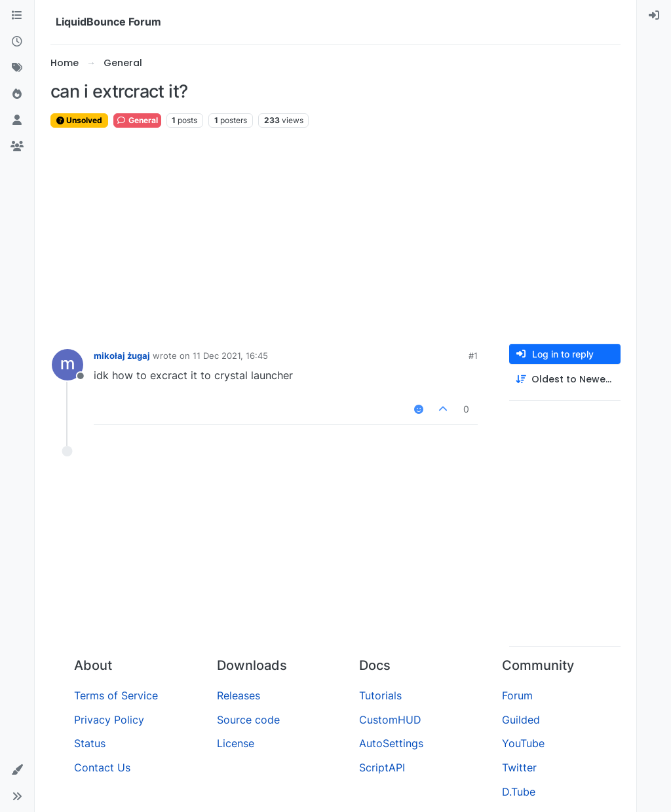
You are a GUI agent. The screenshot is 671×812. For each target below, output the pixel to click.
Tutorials (380, 695)
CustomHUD (390, 720)
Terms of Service (116, 695)
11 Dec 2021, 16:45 (230, 356)
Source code (248, 720)
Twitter (519, 767)
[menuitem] (654, 16)
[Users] (17, 120)
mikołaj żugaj (122, 356)
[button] (17, 770)
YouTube (523, 743)
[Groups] (17, 147)
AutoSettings (391, 743)
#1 (473, 356)
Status (90, 743)
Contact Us (102, 767)
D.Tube (519, 792)
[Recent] (17, 42)
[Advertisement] (335, 236)
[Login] (654, 16)
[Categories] (17, 16)
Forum (517, 695)
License (236, 743)
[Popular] (17, 94)
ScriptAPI (382, 767)
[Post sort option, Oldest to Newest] (565, 379)
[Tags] (17, 68)
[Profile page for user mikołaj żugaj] (67, 365)
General (137, 120)
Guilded (521, 720)
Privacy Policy (109, 720)
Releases (239, 695)
